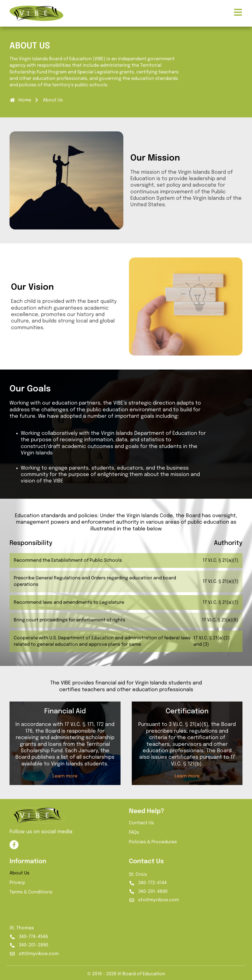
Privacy (17, 883)
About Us (19, 873)
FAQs (134, 832)
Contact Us (141, 823)
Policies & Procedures (153, 842)
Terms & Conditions (31, 892)
